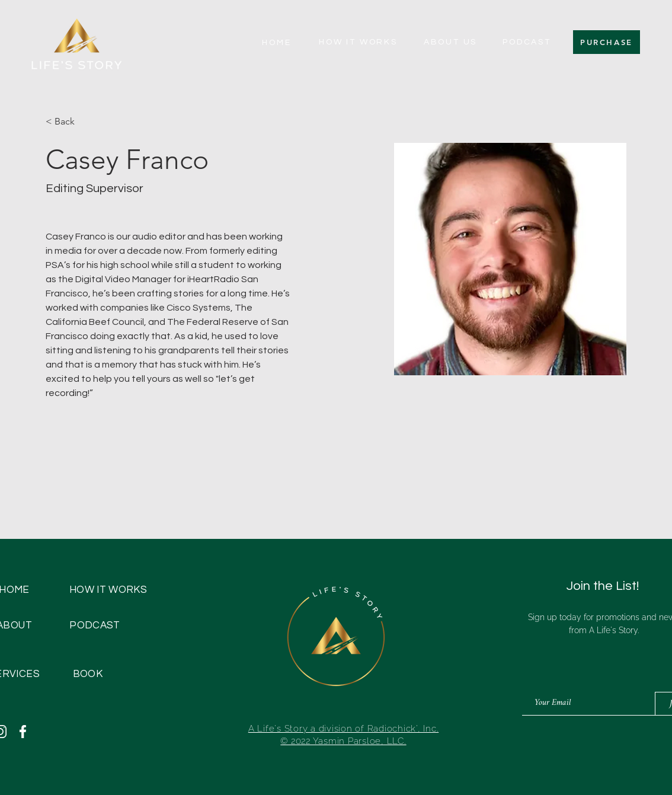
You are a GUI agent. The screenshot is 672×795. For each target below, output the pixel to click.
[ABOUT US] (450, 42)
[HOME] (277, 43)
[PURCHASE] (607, 42)
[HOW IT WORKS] (358, 42)
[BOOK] (88, 674)
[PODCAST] (527, 42)
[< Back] (69, 122)
